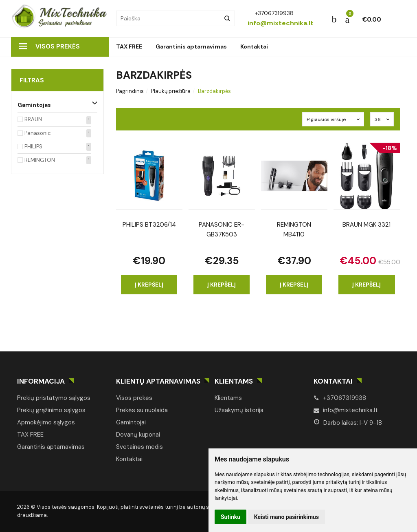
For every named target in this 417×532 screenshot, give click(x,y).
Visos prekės (49, 46)
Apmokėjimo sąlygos (46, 422)
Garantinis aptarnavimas (191, 46)
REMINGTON (40, 160)
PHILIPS (33, 147)
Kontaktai (254, 46)
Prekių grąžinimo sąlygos (51, 410)
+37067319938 (340, 398)
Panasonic (38, 133)
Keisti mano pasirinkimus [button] (286, 517)
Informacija (41, 381)
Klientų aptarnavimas (158, 381)
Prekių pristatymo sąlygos (54, 398)
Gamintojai (131, 422)
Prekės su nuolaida (142, 410)
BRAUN (33, 119)
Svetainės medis (139, 447)
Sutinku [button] (230, 517)
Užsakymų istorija (239, 410)
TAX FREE (129, 46)
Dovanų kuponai (138, 435)
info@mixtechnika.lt (346, 410)
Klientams (234, 381)
